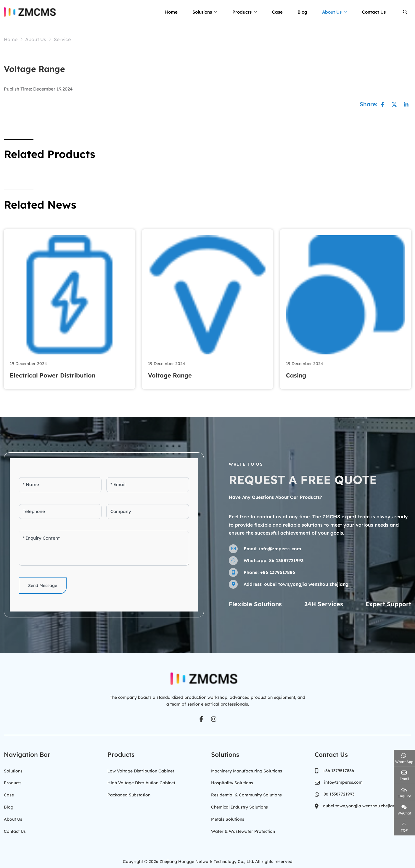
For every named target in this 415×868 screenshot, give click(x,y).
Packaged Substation (129, 794)
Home (171, 12)
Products (242, 12)
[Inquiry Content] (104, 548)
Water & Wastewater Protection (243, 829)
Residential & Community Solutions (246, 794)
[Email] (148, 485)
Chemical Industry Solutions (239, 806)
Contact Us (374, 12)
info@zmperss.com (280, 548)
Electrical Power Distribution (53, 375)
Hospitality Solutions (232, 782)
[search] (404, 12)
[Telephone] (60, 511)
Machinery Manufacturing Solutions (247, 770)
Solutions (202, 12)
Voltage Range (170, 375)
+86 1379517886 (278, 572)
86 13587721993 (286, 560)
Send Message (43, 585)
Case (277, 12)
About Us (332, 12)
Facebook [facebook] (201, 719)
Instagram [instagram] (214, 719)
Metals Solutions (228, 817)
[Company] (148, 511)
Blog (302, 12)
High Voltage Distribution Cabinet (141, 782)
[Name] (60, 485)
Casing (296, 375)
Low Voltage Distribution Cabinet (141, 770)
